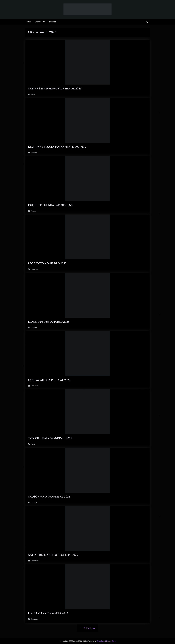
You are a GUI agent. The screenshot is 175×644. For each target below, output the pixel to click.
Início (29, 22)
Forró (33, 95)
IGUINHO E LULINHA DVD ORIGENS (51, 206)
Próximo (90, 631)
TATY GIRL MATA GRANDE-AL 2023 (50, 440)
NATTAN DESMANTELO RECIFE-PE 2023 (53, 557)
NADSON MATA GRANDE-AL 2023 (49, 498)
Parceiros (52, 22)
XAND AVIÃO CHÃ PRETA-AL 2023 (49, 381)
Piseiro (33, 212)
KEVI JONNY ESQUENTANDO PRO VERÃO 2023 (57, 147)
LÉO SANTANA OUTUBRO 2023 (47, 264)
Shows (38, 22)
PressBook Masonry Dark (106, 641)
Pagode (34, 329)
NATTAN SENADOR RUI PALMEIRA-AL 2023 (55, 89)
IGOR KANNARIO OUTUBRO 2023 (49, 323)
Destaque (35, 270)
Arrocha (34, 153)
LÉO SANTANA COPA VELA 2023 (48, 616)
